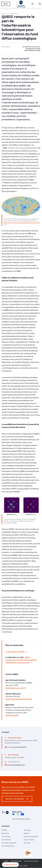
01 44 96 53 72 (14, 762)
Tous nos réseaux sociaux (21, 819)
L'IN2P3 (4, 830)
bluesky (13, 814)
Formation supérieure (9, 843)
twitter (18, 814)
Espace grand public (31, 836)
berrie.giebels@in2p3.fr (17, 765)
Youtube (22, 814)
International (6, 840)
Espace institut (29, 840)
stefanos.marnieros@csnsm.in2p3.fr (19, 699)
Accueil (5, 13)
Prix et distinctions (8, 846)
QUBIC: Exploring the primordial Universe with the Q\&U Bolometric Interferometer (21, 660)
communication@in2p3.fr (17, 747)
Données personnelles (31, 861)
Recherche (5, 833)
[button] (10, 865)
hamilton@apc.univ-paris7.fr (16, 688)
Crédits (6, 861)
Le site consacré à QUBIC (15, 652)
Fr (33, 4)
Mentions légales (16, 861)
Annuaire (27, 843)
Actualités (14, 13)
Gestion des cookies (21, 866)
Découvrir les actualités (15, 799)
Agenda (27, 833)
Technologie (6, 836)
